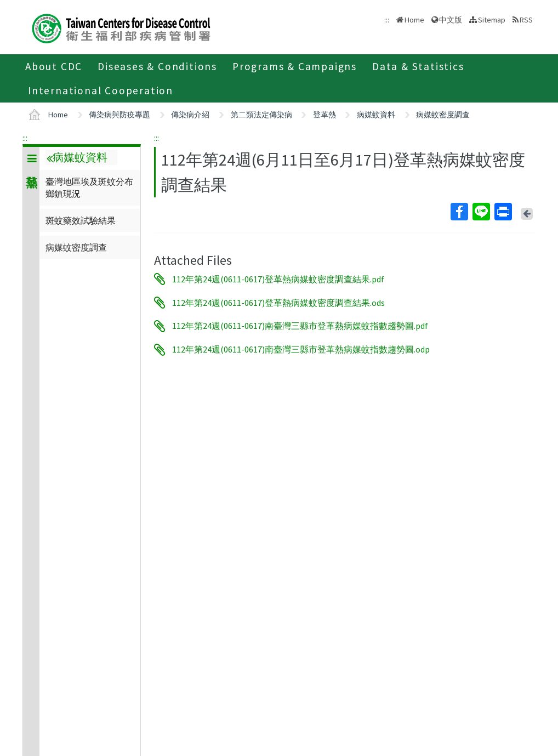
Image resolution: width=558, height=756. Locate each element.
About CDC (54, 66)
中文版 (451, 20)
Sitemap (492, 20)
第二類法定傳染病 (261, 115)
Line (481, 212)
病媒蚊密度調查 (443, 115)
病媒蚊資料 (376, 115)
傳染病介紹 (190, 115)
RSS (526, 20)
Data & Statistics (418, 66)
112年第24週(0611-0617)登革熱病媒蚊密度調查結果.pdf (278, 279)
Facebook (459, 212)
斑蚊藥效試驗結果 (81, 220)
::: (25, 138)
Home (414, 20)
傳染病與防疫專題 (119, 115)
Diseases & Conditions (157, 66)
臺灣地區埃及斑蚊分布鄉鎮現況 (89, 187)
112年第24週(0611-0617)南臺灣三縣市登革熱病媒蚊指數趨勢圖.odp (301, 350)
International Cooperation (101, 90)
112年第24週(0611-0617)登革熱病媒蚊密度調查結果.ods (278, 303)
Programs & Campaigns (295, 66)
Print (503, 212)
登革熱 (324, 115)
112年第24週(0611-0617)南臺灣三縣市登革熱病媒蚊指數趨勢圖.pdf (300, 326)
